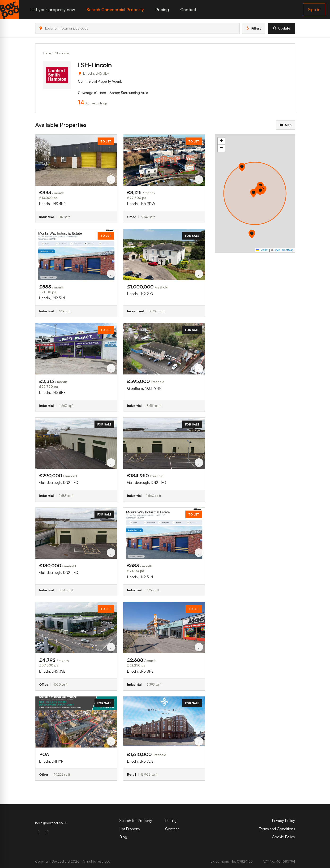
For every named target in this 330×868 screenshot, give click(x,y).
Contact (188, 9)
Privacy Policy (283, 821)
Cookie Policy (283, 837)
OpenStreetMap (284, 250)
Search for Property (136, 821)
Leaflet (262, 250)
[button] (253, 234)
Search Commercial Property (115, 9)
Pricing (162, 9)
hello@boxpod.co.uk (51, 823)
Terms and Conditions (277, 829)
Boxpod (58, 861)
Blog (123, 837)
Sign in (314, 9)
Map (285, 125)
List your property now (53, 9)
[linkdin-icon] (48, 832)
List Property (130, 829)
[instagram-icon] (39, 832)
